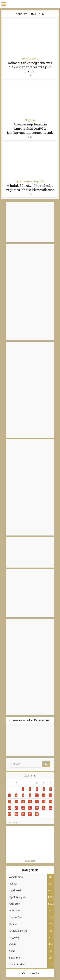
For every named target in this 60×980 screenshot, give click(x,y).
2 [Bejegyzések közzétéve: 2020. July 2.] (30, 789)
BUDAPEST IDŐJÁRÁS (30, 552)
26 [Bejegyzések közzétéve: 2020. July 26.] (51, 808)
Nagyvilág (30, 120)
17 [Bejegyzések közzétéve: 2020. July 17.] (37, 802)
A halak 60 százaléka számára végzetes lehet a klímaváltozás (30, 188)
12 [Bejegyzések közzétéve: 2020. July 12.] (51, 795)
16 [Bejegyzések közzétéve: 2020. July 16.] (30, 802)
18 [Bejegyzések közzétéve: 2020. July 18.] (44, 802)
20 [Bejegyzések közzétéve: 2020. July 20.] (9, 808)
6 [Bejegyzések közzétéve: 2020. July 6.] (9, 795)
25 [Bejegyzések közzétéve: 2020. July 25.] (44, 808)
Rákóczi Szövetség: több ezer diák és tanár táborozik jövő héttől (30, 67)
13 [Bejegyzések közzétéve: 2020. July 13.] (9, 802)
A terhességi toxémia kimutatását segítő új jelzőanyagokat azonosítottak (30, 128)
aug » (16, 822)
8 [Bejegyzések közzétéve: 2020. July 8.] (23, 795)
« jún (9, 822)
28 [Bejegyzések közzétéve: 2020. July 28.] (16, 814)
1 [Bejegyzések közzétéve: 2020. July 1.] (23, 789)
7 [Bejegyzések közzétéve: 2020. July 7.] (16, 795)
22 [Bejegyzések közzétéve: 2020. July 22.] (23, 808)
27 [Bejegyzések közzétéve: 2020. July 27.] (9, 814)
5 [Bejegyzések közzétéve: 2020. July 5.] (51, 789)
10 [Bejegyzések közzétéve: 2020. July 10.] (37, 795)
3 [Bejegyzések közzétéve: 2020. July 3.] (37, 789)
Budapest (30, 861)
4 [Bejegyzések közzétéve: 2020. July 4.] (44, 789)
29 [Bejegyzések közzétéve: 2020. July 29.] (23, 814)
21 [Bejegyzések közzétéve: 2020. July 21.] (16, 808)
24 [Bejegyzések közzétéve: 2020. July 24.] (37, 808)
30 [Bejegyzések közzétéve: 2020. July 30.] (30, 814)
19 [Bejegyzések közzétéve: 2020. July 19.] (51, 802)
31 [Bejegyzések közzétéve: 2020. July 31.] (37, 814)
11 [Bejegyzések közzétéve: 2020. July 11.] (44, 795)
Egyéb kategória (30, 59)
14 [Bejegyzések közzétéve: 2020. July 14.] (16, 802)
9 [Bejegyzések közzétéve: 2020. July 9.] (30, 795)
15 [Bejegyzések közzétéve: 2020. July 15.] (23, 802)
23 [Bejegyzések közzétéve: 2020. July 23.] (30, 808)
